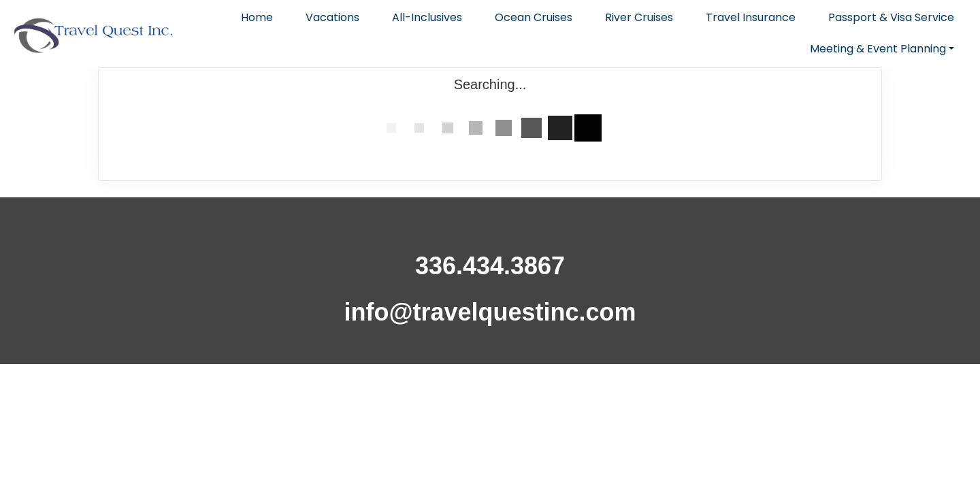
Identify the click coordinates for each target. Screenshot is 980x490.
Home (257, 17)
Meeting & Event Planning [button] (878, 49)
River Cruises (639, 17)
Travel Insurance (751, 17)
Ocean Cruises (534, 17)
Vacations (332, 17)
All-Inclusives (427, 17)
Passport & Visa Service (891, 17)
